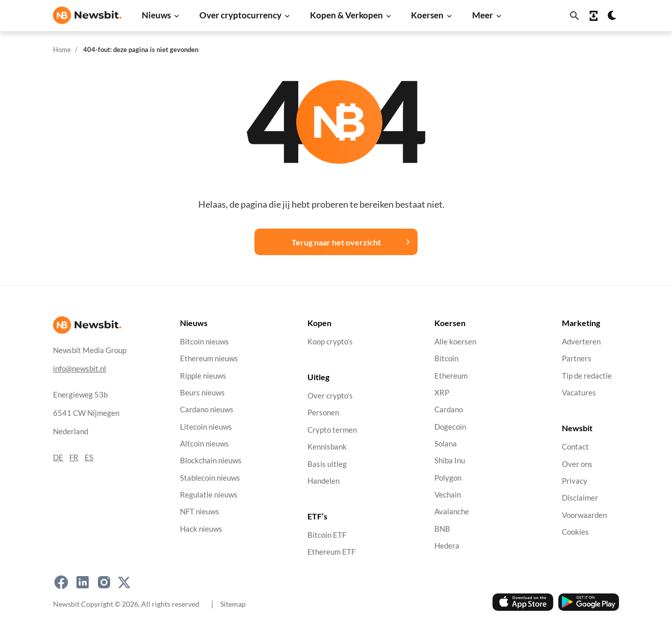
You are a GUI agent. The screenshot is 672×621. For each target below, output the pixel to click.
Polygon (448, 477)
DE (58, 457)
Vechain (448, 495)
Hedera (447, 546)
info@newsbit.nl (80, 368)
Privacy (575, 480)
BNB (442, 528)
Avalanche (452, 512)
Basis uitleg (327, 464)
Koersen (427, 15)
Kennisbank (327, 447)
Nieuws (156, 15)
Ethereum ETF (331, 552)
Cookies (575, 532)
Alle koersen (455, 342)
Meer (483, 15)
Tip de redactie (587, 375)
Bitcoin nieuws (204, 342)
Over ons (577, 464)
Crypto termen (332, 429)
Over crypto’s (330, 396)
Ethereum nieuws (209, 358)
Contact (575, 447)
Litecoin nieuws (206, 426)
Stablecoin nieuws (210, 477)
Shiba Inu (450, 461)
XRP (442, 393)
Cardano (449, 409)
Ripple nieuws (203, 375)
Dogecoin (450, 426)
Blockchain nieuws (211, 461)
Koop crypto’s (330, 342)
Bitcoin (446, 358)
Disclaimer (580, 498)
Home (62, 49)
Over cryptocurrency (240, 15)
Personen (323, 413)
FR (74, 457)
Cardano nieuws (207, 409)
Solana (446, 444)
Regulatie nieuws (209, 495)
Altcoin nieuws (204, 444)
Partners (577, 358)
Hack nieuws (201, 528)
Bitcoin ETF (327, 535)
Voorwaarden (584, 515)
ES (89, 457)
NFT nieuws (200, 512)
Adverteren (581, 342)
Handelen (324, 480)
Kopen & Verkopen (346, 15)
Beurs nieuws (202, 393)
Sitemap (233, 604)
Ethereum (451, 375)
